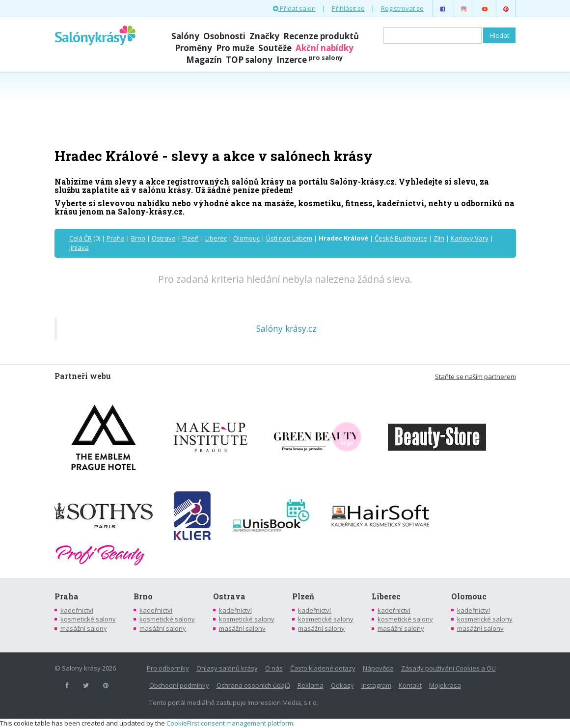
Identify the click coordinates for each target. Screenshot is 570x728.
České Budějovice (401, 238)
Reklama (311, 685)
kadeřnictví (77, 610)
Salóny (185, 36)
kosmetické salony (88, 619)
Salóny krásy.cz (286, 328)
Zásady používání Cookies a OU (448, 668)
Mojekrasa (445, 685)
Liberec (216, 238)
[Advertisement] (285, 109)
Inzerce (310, 60)
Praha (116, 238)
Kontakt (410, 685)
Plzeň (190, 238)
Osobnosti (224, 36)
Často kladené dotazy (323, 668)
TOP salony (249, 60)
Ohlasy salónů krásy (227, 668)
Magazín (204, 60)
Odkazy (342, 685)
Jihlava (79, 247)
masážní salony (84, 628)
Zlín (439, 238)
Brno (138, 238)
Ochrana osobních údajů (253, 685)
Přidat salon (294, 8)
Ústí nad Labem (289, 238)
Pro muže (235, 48)
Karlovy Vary (470, 238)
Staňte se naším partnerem (475, 377)
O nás (274, 668)
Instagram (376, 685)
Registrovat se (402, 8)
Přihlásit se (348, 8)
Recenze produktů (321, 36)
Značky (264, 36)
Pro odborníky (168, 668)
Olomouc (246, 238)
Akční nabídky (325, 48)
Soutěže (275, 48)
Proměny (193, 48)
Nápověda (378, 668)
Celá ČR (81, 238)
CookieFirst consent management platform (230, 723)
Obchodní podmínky (179, 685)
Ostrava (164, 238)
